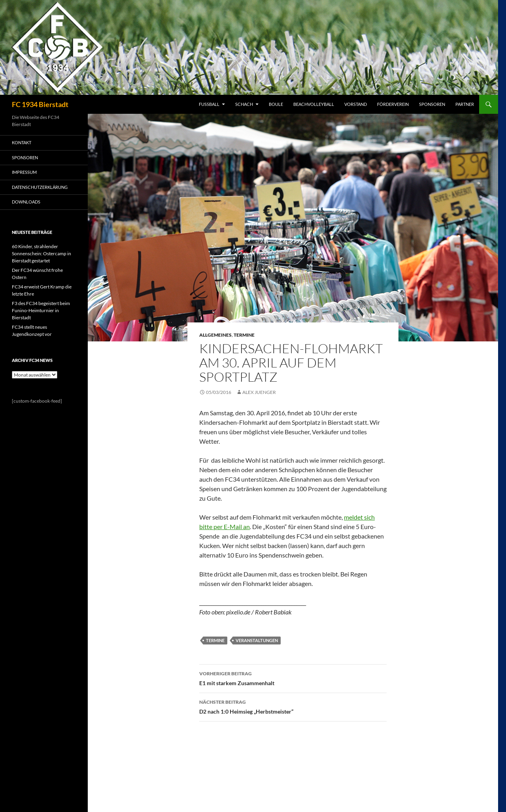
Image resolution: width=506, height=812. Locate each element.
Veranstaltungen (257, 640)
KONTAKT (22, 142)
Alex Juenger (259, 392)
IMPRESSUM (24, 172)
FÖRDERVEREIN (393, 104)
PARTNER (465, 104)
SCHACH (244, 104)
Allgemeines (215, 335)
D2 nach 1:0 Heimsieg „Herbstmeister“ (293, 706)
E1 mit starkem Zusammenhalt (293, 678)
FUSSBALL (209, 104)
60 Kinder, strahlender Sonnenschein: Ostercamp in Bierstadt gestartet (42, 253)
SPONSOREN (432, 104)
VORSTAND (356, 104)
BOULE (276, 104)
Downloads (26, 202)
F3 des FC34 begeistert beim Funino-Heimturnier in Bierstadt (41, 310)
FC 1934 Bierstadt (40, 104)
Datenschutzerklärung (40, 187)
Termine (244, 335)
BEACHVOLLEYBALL (314, 104)
